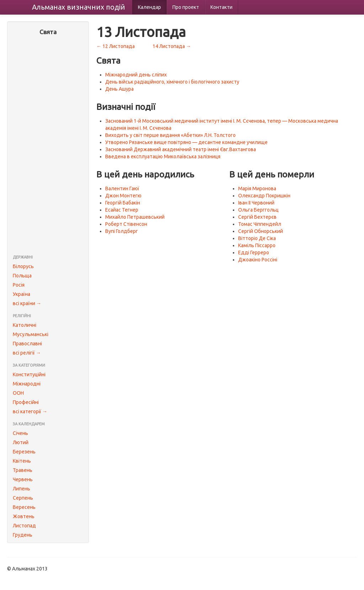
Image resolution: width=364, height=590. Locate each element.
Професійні (26, 402)
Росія (19, 285)
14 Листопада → (172, 46)
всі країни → (27, 303)
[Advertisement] (48, 146)
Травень (23, 470)
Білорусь (23, 266)
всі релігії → (27, 353)
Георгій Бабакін (123, 203)
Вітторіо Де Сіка (257, 238)
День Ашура (119, 89)
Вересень (24, 507)
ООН (18, 393)
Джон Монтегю (123, 196)
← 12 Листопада (116, 46)
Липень (22, 489)
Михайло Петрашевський (135, 217)
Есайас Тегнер (122, 210)
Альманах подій (79, 7)
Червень (23, 479)
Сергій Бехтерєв (257, 217)
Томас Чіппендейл (260, 224)
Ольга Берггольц (258, 210)
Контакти (221, 7)
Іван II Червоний (256, 203)
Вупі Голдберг (122, 231)
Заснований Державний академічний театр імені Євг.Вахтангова (181, 149)
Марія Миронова (257, 188)
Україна (22, 294)
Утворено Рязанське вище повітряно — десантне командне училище (186, 142)
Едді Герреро (254, 253)
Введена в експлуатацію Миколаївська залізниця (163, 156)
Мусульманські (31, 334)
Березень (24, 452)
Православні (27, 344)
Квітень (22, 461)
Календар (149, 7)
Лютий (21, 442)
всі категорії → (30, 411)
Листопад (24, 526)
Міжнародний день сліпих (136, 75)
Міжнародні (27, 384)
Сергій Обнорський (261, 231)
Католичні (25, 325)
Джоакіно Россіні (258, 260)
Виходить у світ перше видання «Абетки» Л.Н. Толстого (170, 135)
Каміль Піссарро (257, 245)
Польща (22, 276)
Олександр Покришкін (264, 196)
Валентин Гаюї (122, 188)
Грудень (23, 535)
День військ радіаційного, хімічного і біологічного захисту (172, 82)
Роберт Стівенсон (126, 224)
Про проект (186, 7)
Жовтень (24, 516)
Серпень (23, 498)
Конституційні (29, 374)
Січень (20, 433)
